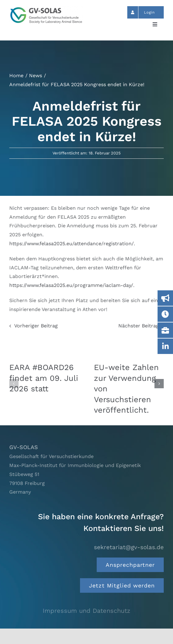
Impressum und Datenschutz (86, 611)
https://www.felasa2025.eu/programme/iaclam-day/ (71, 285)
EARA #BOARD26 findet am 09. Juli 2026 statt (44, 378)
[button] (14, 384)
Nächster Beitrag (139, 326)
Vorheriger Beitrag (36, 326)
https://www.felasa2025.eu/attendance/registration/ (72, 244)
